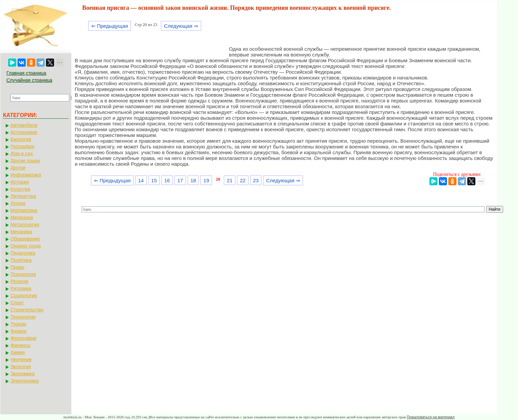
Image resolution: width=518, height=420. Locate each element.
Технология (23, 317)
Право (17, 267)
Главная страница (26, 73)
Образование (25, 239)
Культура (20, 189)
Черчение (21, 359)
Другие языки (25, 161)
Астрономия (24, 132)
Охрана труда (26, 246)
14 (141, 180)
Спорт (17, 303)
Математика (24, 210)
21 (230, 180)
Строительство (27, 310)
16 (167, 180)
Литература (23, 196)
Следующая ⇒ (181, 26)
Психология (23, 274)
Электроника (25, 381)
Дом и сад (22, 154)
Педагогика (23, 253)
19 (206, 180)
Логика (18, 203)
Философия (23, 338)
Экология (21, 367)
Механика (21, 232)
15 (154, 180)
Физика (18, 331)
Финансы (20, 345)
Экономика (22, 374)
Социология (24, 296)
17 (180, 180)
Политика (21, 260)
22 (243, 180)
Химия (18, 352)
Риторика (21, 288)
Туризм (18, 324)
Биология (21, 139)
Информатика (26, 175)
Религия (19, 281)
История (20, 182)
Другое (18, 168)
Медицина (22, 217)
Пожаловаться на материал (431, 417)
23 (256, 180)
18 (193, 180)
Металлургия (25, 225)
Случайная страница (29, 80)
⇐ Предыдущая (110, 26)
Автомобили (24, 125)
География (22, 146)
